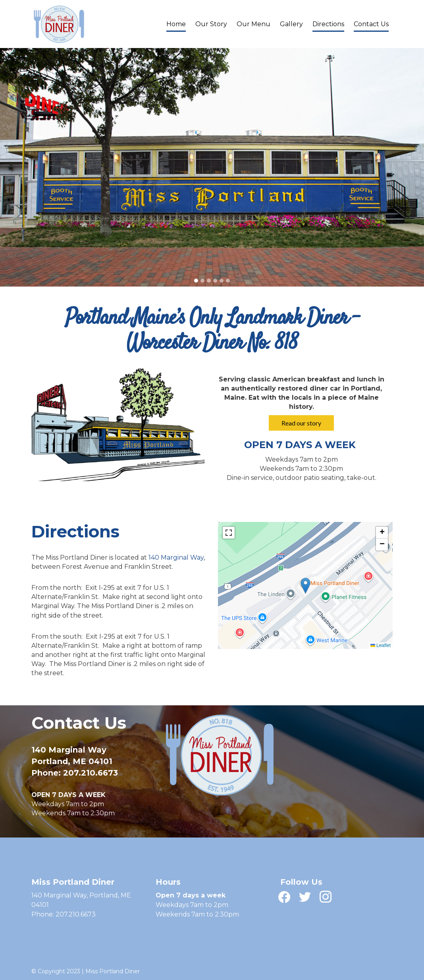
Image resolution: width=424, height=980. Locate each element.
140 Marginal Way (176, 557)
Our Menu (253, 24)
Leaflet (381, 645)
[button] (305, 586)
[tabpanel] (212, 167)
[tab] (196, 281)
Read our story (301, 423)
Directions (328, 24)
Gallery (291, 24)
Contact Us (371, 24)
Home (176, 24)
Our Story (211, 24)
